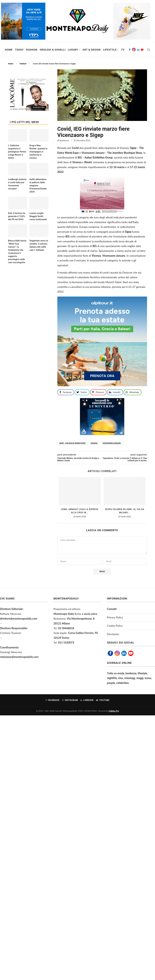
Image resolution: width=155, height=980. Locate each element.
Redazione (64, 140)
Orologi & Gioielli (53, 50)
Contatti (112, 609)
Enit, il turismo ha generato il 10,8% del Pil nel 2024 (17, 216)
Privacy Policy (115, 617)
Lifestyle (110, 50)
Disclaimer (113, 634)
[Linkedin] (138, 50)
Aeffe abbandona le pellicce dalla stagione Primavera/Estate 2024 (38, 186)
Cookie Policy (115, 626)
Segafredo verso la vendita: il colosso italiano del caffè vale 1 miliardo (39, 245)
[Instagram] (134, 50)
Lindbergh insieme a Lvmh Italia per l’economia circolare (17, 184)
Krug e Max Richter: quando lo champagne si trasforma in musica (38, 152)
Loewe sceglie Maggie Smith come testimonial (38, 216)
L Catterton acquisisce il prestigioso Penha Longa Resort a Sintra (17, 152)
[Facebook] (130, 50)
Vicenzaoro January (112, 443)
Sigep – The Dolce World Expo (72, 443)
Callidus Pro (114, 711)
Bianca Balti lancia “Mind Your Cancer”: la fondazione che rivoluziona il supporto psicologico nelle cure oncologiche (17, 252)
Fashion (32, 50)
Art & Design (92, 50)
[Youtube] (142, 50)
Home (9, 50)
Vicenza (94, 443)
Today (19, 50)
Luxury (73, 50)
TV (123, 50)
